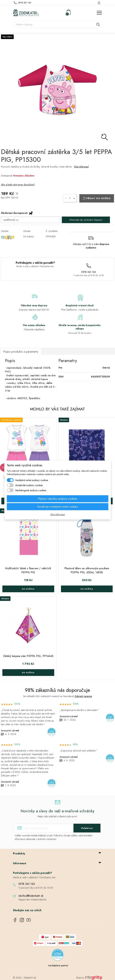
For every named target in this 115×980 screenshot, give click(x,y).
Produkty (19, 853)
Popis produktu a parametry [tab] (21, 352)
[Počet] (70, 198)
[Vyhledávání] (58, 25)
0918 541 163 (25, 3)
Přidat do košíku (98, 198)
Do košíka (28, 589)
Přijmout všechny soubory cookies (57, 499)
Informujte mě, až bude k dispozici (86, 220)
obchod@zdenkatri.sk (31, 896)
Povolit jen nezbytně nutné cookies (58, 507)
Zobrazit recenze (83, 696)
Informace (20, 863)
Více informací (81, 167)
